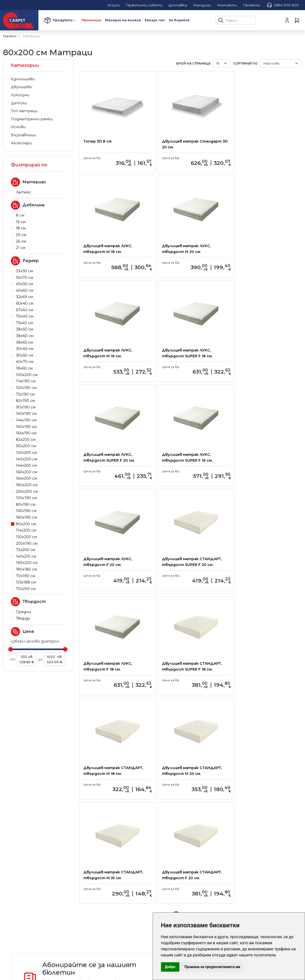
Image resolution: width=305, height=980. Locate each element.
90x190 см (26, 407)
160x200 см (27, 472)
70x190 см (26, 576)
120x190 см (26, 388)
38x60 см (25, 336)
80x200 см (26, 524)
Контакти (167, 837)
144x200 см (26, 465)
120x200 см (26, 453)
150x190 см (26, 511)
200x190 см (27, 543)
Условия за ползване (103, 844)
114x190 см (26, 381)
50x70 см (25, 278)
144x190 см (26, 420)
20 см (21, 235)
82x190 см (25, 401)
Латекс (24, 192)
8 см (20, 215)
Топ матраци (24, 111)
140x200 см (27, 459)
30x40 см (25, 349)
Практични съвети (103, 816)
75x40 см (24, 323)
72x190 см (25, 394)
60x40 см (25, 303)
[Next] (215, 707)
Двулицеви (21, 87)
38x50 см (25, 329)
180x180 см (26, 569)
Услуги (90, 837)
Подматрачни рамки (32, 119)
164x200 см (26, 478)
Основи (18, 127)
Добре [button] (170, 967)
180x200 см (27, 485)
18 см (21, 228)
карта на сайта (172, 844)
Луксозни (20, 95)
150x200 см (26, 537)
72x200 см (26, 550)
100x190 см (26, 498)
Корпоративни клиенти (181, 823)
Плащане (92, 823)
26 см (21, 241)
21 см (21, 248)
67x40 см (25, 310)
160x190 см (26, 427)
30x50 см (25, 355)
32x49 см (24, 297)
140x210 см (26, 556)
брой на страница (193, 63)
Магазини (165, 830)
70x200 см (26, 589)
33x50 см (24, 271)
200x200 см (27, 492)
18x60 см (24, 368)
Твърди (23, 618)
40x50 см (25, 284)
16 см (21, 222)
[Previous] (167, 707)
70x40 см (25, 316)
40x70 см (25, 362)
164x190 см (26, 433)
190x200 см (27, 563)
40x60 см (25, 290)
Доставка (94, 830)
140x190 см (26, 414)
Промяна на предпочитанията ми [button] (212, 967)
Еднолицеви (23, 79)
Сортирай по (245, 63)
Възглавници (23, 135)
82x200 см (26, 440)
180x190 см (26, 517)
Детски (19, 103)
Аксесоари (21, 143)
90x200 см (26, 446)
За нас (162, 816)
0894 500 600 (283, 5)
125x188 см (26, 582)
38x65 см (24, 342)
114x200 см (26, 530)
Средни (23, 612)
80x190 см (26, 504)
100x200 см (27, 375)
